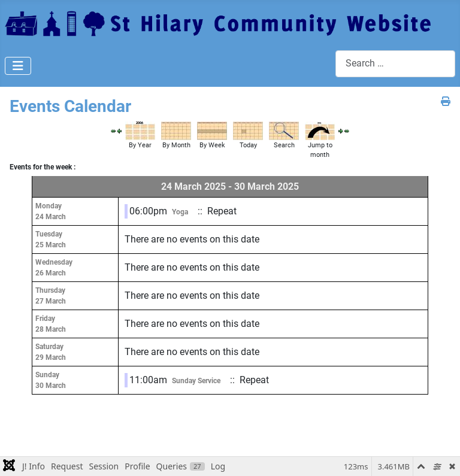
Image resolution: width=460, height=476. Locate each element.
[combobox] (395, 64)
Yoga (180, 212)
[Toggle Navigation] (18, 66)
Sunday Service (196, 381)
